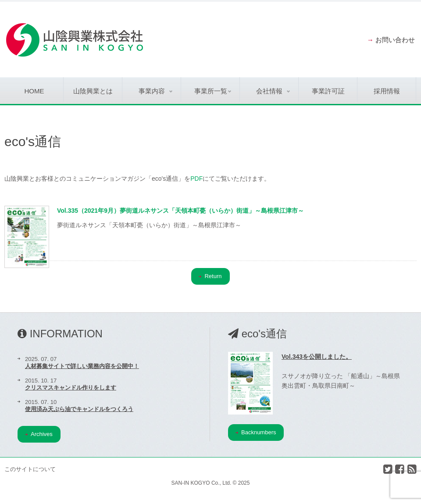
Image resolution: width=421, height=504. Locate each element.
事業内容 (155, 91)
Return (210, 276)
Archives (39, 434)
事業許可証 (328, 91)
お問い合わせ (395, 40)
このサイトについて (30, 469)
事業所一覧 (213, 91)
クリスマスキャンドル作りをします (71, 388)
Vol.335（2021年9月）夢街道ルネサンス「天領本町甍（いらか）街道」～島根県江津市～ (180, 211)
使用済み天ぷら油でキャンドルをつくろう (79, 409)
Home (34, 91)
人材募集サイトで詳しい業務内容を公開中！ (82, 366)
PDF (196, 179)
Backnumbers (256, 432)
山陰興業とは (93, 91)
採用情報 (387, 91)
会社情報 (273, 91)
